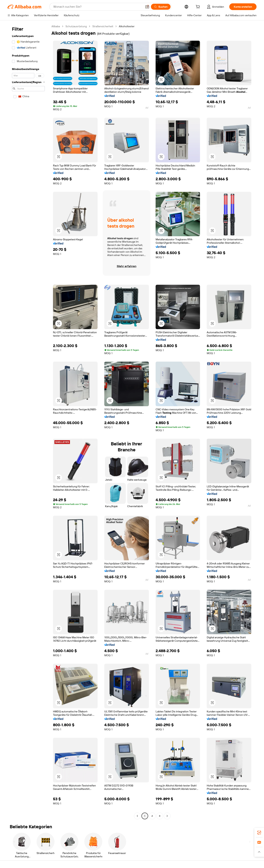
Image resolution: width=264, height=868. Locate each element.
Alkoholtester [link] (127, 26)
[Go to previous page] (137, 816)
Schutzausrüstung (76, 26)
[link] (259, 833)
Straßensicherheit (103, 26)
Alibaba (56, 26)
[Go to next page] (167, 816)
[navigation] (28, 422)
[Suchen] (161, 7)
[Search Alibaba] (98, 7)
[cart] (199, 7)
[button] (147, 7)
